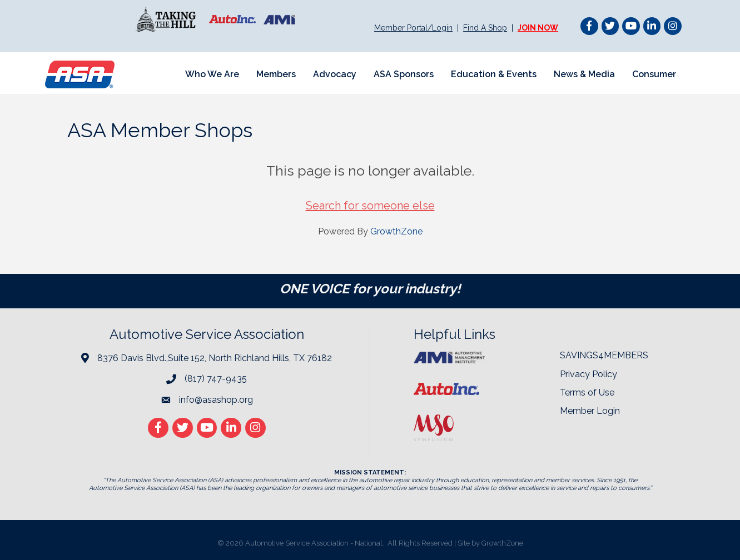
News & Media (584, 74)
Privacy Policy (588, 374)
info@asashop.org (216, 400)
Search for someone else (370, 206)
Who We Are (212, 74)
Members (276, 74)
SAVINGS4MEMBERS (604, 355)
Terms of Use (587, 392)
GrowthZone (396, 231)
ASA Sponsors (404, 74)
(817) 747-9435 (216, 379)
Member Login (590, 411)
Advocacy (335, 74)
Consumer (654, 74)
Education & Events (494, 74)
